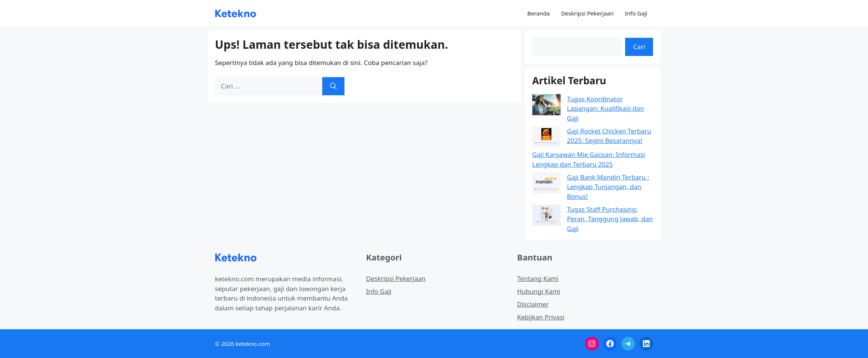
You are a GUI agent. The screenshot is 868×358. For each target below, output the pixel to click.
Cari (639, 47)
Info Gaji (636, 13)
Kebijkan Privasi (541, 317)
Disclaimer (533, 304)
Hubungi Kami (539, 291)
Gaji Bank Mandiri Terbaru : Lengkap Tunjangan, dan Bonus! (608, 187)
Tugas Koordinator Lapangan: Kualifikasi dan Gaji (605, 108)
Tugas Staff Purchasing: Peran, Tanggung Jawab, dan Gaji (610, 219)
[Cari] (333, 86)
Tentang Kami (538, 278)
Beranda (538, 13)
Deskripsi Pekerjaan (587, 13)
